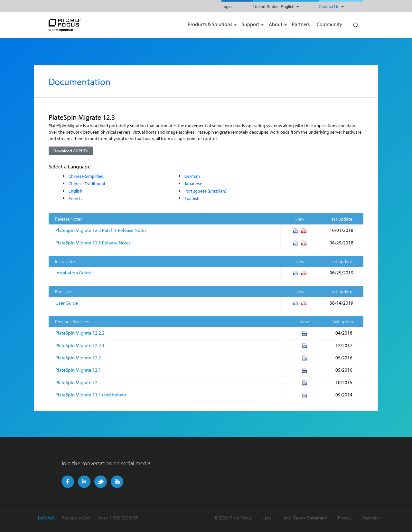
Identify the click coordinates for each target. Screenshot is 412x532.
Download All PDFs (70, 151)
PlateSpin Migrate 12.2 (78, 358)
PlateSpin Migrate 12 (76, 382)
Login (227, 7)
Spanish (192, 198)
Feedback (371, 518)
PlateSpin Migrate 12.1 (78, 370)
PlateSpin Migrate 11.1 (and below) (91, 395)
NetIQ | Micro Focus (86, 25)
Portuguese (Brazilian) (205, 191)
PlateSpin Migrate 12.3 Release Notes (93, 243)
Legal (267, 518)
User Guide (67, 303)
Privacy (345, 518)
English (75, 191)
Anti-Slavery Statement (305, 518)
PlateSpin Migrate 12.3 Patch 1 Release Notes (101, 230)
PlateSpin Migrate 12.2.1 (80, 345)
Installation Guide (73, 273)
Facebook (68, 482)
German (192, 176)
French (75, 198)
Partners (301, 25)
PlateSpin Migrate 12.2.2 (80, 333)
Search (355, 24)
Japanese (193, 183)
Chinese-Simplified (86, 176)
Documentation (80, 81)
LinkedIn (84, 482)
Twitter (101, 482)
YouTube (117, 482)
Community (329, 25)
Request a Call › (77, 518)
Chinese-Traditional (87, 183)
